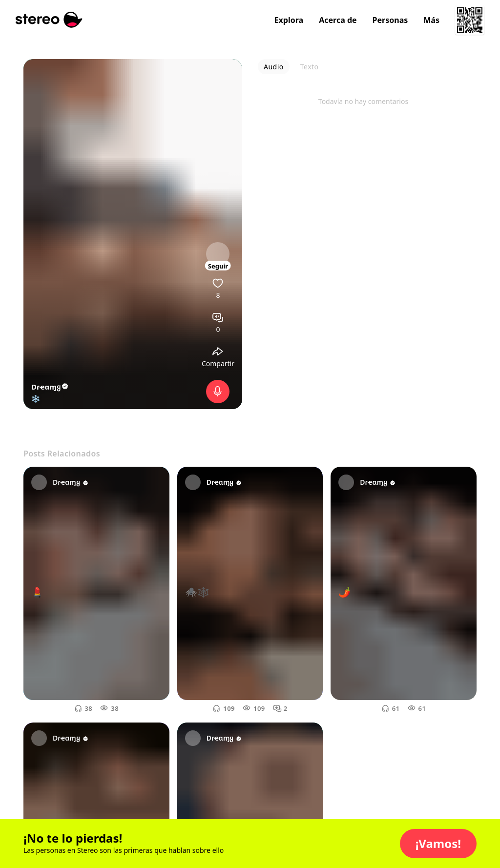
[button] (438, 844)
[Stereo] (49, 20)
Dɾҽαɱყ (50, 387)
